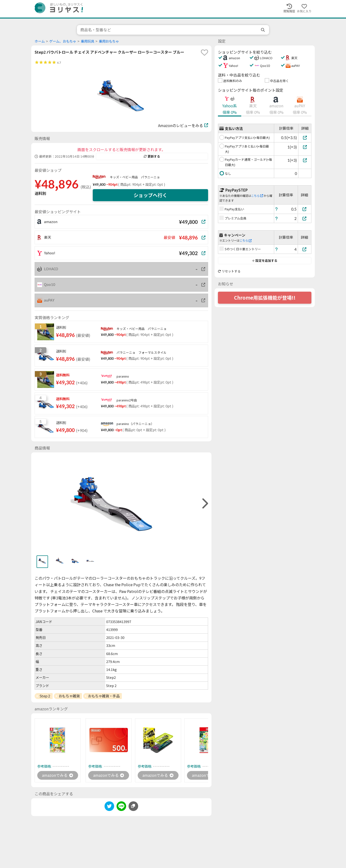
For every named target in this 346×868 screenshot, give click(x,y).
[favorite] (204, 52)
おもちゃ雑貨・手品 (104, 696)
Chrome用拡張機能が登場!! (265, 298)
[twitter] (109, 807)
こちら (257, 196)
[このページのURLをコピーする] (133, 806)
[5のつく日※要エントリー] (305, 249)
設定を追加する (265, 261)
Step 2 (45, 696)
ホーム (40, 41)
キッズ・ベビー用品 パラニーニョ (135, 177)
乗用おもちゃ (109, 41)
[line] (121, 807)
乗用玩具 (87, 41)
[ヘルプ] (277, 209)
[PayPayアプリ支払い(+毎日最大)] (305, 138)
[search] (263, 30)
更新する (152, 156)
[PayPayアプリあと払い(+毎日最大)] (305, 147)
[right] (204, 504)
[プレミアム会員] (305, 218)
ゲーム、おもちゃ (63, 41)
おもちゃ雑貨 (69, 696)
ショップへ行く (150, 195)
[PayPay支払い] (305, 209)
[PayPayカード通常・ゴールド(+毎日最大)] (305, 160)
